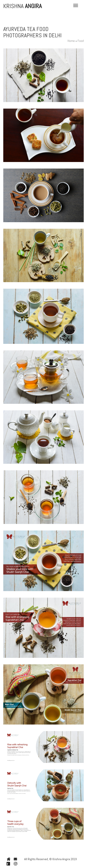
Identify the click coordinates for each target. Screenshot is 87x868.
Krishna (23, 5)
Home (71, 41)
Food (81, 41)
